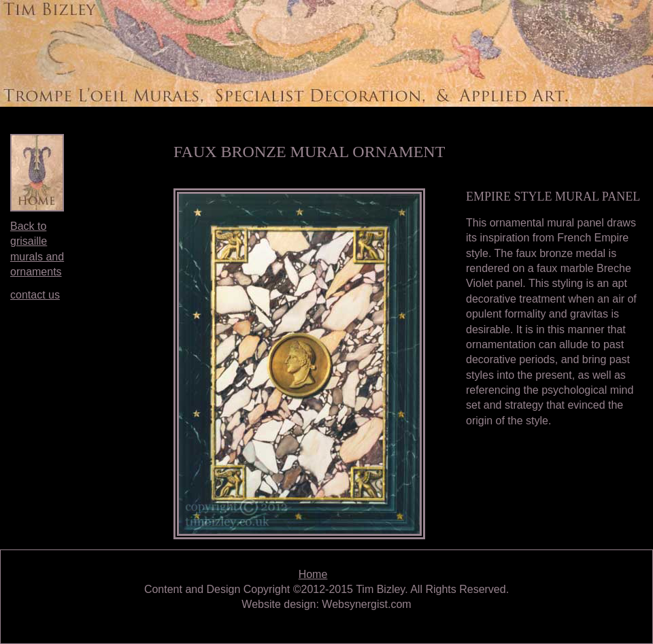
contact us (35, 295)
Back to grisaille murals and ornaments (37, 249)
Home (313, 574)
